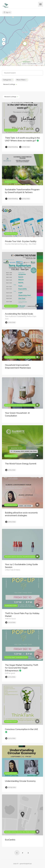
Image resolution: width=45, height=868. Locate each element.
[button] (4, 40)
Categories (7, 80)
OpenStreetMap (32, 64)
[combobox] (10, 84)
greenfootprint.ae (26, 864)
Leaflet (24, 64)
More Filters (21, 80)
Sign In (7, 12)
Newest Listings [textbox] (9, 84)
